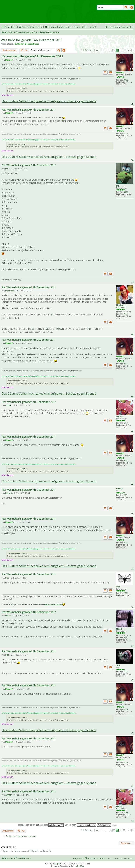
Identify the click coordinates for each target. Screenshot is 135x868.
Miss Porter (121, 305)
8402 (126, 80)
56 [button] (111, 50)
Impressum (79, 858)
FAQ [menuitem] (94, 27)
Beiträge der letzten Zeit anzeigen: (41, 825)
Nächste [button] (133, 50)
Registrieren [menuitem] (114, 27)
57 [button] (114, 50)
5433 (126, 423)
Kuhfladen (19, 44)
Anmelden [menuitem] (128, 27)
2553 (126, 314)
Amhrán (120, 417)
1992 (126, 672)
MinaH (119, 629)
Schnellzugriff (11, 27)
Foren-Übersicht (24, 32)
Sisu (118, 665)
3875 (126, 638)
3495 (126, 192)
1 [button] (105, 50)
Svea (118, 587)
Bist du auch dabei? (53, 604)
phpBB (58, 863)
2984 (126, 593)
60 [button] (124, 50)
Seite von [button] (97, 50)
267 (125, 495)
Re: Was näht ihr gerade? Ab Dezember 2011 (32, 56)
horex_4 (119, 489)
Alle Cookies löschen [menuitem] (97, 858)
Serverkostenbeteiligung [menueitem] (59, 27)
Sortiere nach (80, 825)
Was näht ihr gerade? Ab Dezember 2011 (32, 40)
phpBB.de (80, 866)
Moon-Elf (120, 73)
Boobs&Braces (32, 44)
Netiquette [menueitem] (82, 27)
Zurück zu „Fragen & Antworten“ (20, 836)
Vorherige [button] (102, 50)
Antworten (9, 50)
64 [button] (130, 50)
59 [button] (121, 50)
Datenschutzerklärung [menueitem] (32, 27)
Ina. (118, 186)
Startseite (9, 32)
